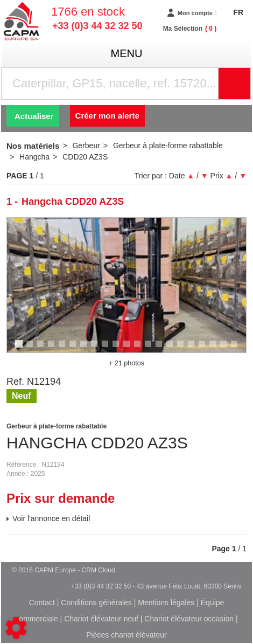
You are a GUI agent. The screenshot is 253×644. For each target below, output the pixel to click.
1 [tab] (20, 349)
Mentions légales (166, 603)
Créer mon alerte (107, 116)
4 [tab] (53, 349)
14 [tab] (163, 349)
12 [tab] (141, 349)
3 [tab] (42, 349)
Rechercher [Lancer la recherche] (248, 84)
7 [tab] (85, 349)
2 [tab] (31, 349)
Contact (42, 603)
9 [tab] (107, 349)
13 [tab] (152, 349)
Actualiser (34, 116)
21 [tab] (238, 349)
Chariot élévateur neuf (101, 619)
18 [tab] (206, 349)
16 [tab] (184, 349)
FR (238, 12)
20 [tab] (227, 349)
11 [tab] (130, 349)
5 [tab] (64, 349)
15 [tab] (173, 349)
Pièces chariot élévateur (126, 635)
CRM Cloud (99, 570)
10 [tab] (120, 349)
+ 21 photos (127, 363)
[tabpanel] (127, 285)
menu (127, 53)
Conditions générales (96, 603)
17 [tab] (195, 349)
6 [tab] (74, 349)
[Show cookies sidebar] (16, 628)
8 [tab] (96, 349)
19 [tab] (216, 349)
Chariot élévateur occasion (189, 619)
